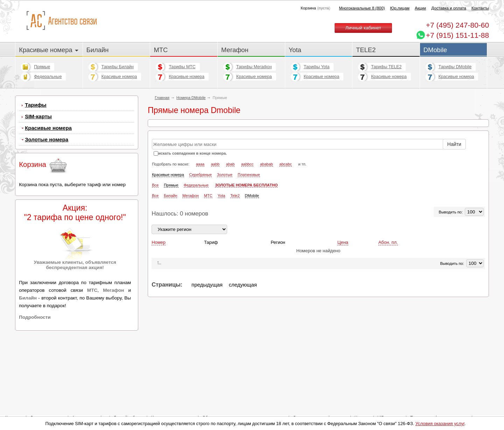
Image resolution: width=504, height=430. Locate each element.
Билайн (98, 50)
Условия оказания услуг (440, 424)
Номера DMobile (191, 98)
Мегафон (235, 50)
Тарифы (36, 105)
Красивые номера (49, 50)
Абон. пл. (388, 292)
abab (230, 214)
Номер (159, 292)
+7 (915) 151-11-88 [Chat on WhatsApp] (457, 35)
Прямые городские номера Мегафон (192, 165)
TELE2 (366, 50)
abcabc (285, 214)
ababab (267, 214)
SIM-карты (38, 116)
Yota (295, 50)
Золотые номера (47, 139)
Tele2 (235, 245)
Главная (162, 98)
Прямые (42, 67)
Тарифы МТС (182, 67)
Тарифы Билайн (118, 67)
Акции (420, 8)
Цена (343, 292)
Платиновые (249, 224)
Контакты (480, 8)
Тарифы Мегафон (254, 67)
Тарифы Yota (317, 67)
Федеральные (48, 77)
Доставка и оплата (449, 8)
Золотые (225, 224)
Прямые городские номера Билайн (190, 144)
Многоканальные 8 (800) (362, 8)
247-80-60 (457, 25)
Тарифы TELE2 (386, 67)
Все (155, 235)
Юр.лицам (400, 8)
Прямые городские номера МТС (187, 155)
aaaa (200, 214)
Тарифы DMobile (455, 67)
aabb (215, 214)
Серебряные (201, 224)
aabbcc (247, 214)
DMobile (435, 50)
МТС (161, 50)
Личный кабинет (363, 28)
